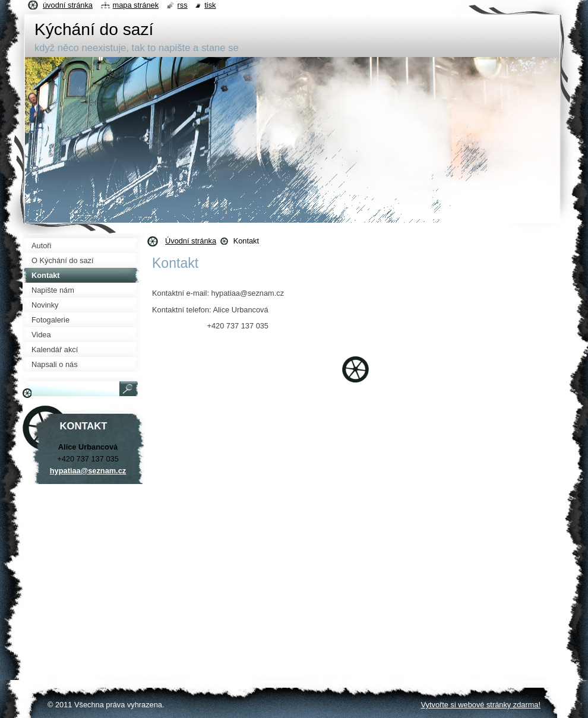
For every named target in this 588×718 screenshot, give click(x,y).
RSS (183, 5)
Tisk (210, 5)
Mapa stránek (136, 5)
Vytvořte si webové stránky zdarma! (480, 705)
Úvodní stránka (191, 241)
